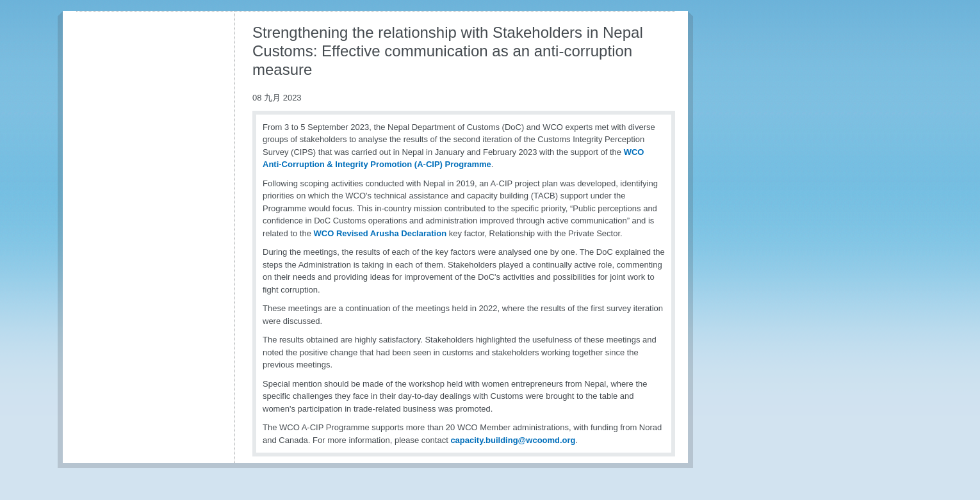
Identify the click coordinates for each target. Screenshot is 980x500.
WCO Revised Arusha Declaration (380, 233)
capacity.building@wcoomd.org (513, 440)
